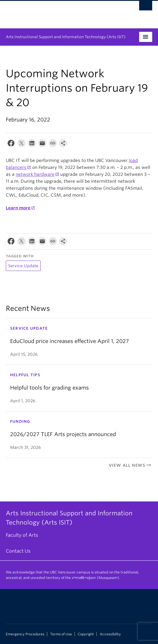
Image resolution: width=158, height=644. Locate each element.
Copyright (86, 634)
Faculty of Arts (22, 535)
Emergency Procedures (25, 634)
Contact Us (18, 551)
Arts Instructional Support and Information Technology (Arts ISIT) (66, 37)
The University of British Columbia (57, 12)
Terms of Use (61, 634)
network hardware (35, 174)
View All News (130, 465)
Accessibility (110, 634)
